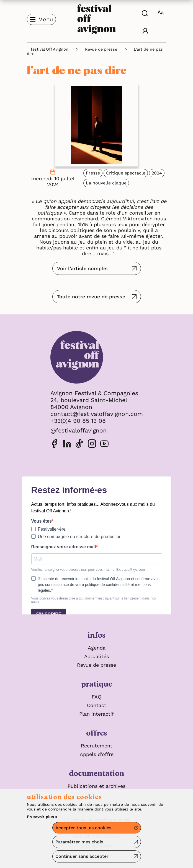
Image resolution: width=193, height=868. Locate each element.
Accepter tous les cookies (83, 828)
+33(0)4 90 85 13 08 (78, 421)
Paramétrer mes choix (79, 842)
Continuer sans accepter (82, 856)
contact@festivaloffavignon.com (97, 414)
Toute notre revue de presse (91, 297)
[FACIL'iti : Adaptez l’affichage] (161, 12)
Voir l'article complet (83, 268)
